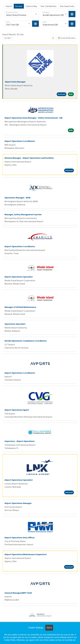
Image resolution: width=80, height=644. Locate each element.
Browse (19, 6)
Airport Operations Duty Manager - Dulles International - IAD (34, 118)
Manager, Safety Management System (23, 214)
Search (9, 6)
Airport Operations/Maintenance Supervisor (26, 554)
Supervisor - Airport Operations (20, 441)
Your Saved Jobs (67, 6)
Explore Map (31, 6)
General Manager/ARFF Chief (18, 593)
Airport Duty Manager (15, 82)
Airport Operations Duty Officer (20, 537)
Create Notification (67, 38)
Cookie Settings (36, 628)
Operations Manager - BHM (17, 198)
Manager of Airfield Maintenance (20, 307)
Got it (49, 628)
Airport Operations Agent (17, 410)
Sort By (7, 38)
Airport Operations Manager (18, 503)
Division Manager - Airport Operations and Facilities (29, 158)
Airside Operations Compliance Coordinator (26, 341)
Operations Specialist (15, 324)
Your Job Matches (49, 6)
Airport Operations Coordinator (20, 141)
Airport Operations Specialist (19, 277)
